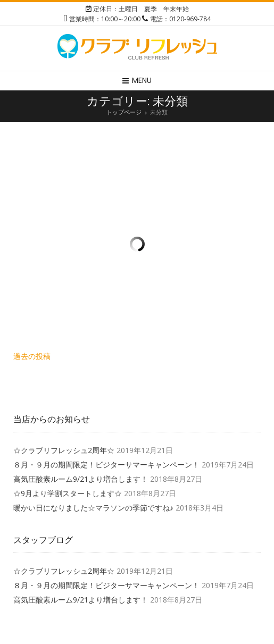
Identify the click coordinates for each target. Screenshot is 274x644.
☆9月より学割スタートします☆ (68, 493)
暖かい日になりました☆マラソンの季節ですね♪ (93, 508)
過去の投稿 (32, 356)
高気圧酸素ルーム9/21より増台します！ (81, 479)
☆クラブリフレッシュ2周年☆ (64, 450)
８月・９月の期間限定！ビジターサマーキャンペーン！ (106, 465)
